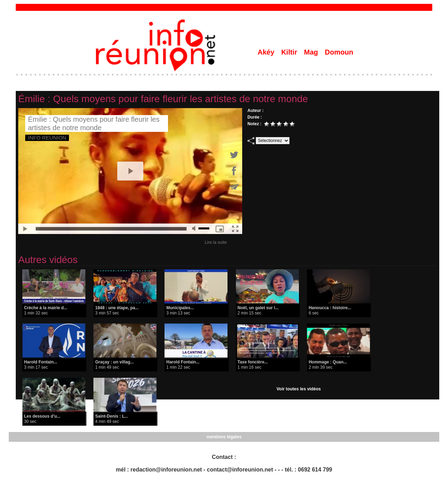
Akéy (267, 52)
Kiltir (290, 52)
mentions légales (224, 437)
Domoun (339, 52)
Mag (312, 52)
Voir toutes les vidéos (299, 389)
